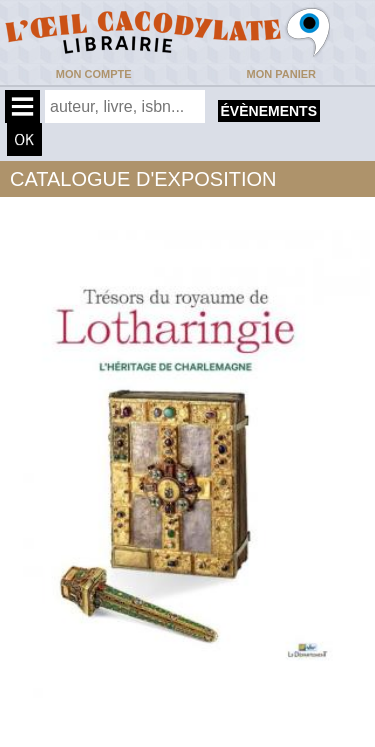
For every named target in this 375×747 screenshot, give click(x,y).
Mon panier (281, 74)
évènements (269, 111)
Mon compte (94, 74)
